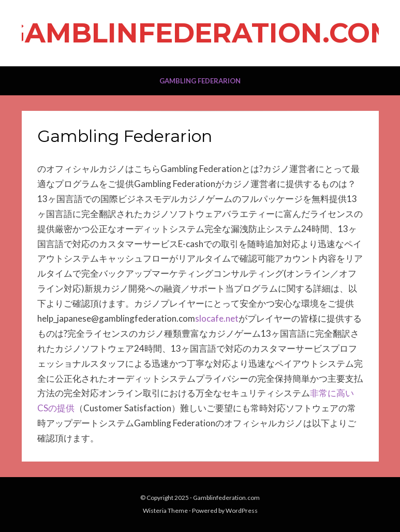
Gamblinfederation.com (200, 33)
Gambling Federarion (200, 81)
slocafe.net (217, 318)
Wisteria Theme (165, 511)
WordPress (242, 511)
